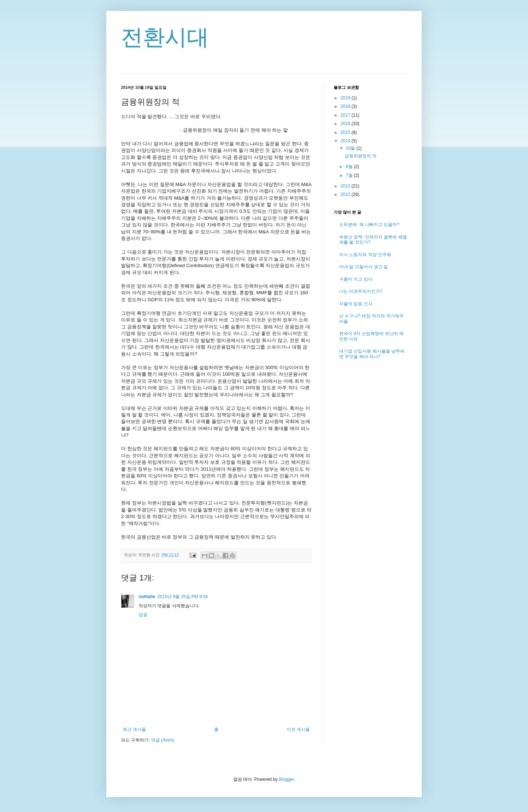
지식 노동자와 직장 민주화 (365, 255)
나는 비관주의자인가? (361, 291)
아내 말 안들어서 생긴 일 (364, 267)
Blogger (286, 779)
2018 (346, 106)
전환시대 (165, 37)
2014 (346, 141)
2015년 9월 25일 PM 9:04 (182, 597)
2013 (346, 186)
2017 (346, 115)
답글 (143, 615)
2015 (346, 132)
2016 (346, 124)
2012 (346, 194)
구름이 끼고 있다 (356, 279)
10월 (351, 148)
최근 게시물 (134, 729)
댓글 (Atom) (163, 740)
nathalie (147, 597)
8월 (350, 167)
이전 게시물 (298, 729)
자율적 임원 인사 (356, 304)
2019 (346, 98)
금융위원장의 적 (361, 156)
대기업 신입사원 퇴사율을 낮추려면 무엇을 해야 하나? (372, 354)
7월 (350, 175)
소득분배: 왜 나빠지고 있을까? (369, 225)
